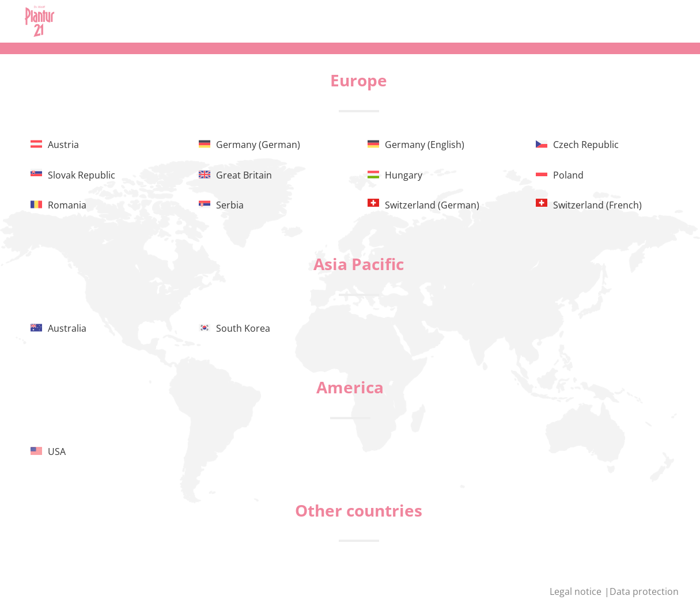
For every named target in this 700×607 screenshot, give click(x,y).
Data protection (644, 591)
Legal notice (577, 591)
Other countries (359, 510)
